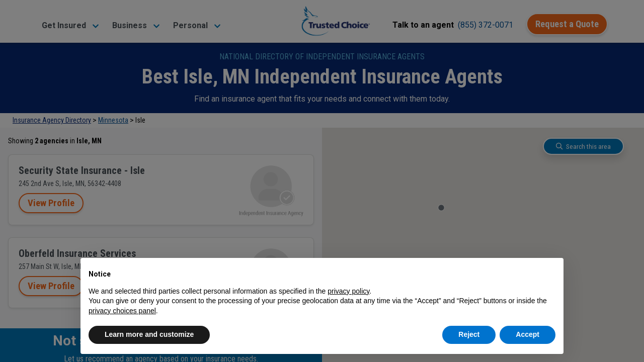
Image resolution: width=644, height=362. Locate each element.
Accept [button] (528, 334)
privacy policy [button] (348, 291)
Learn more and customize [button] (149, 334)
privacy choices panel (122, 311)
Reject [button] (469, 334)
